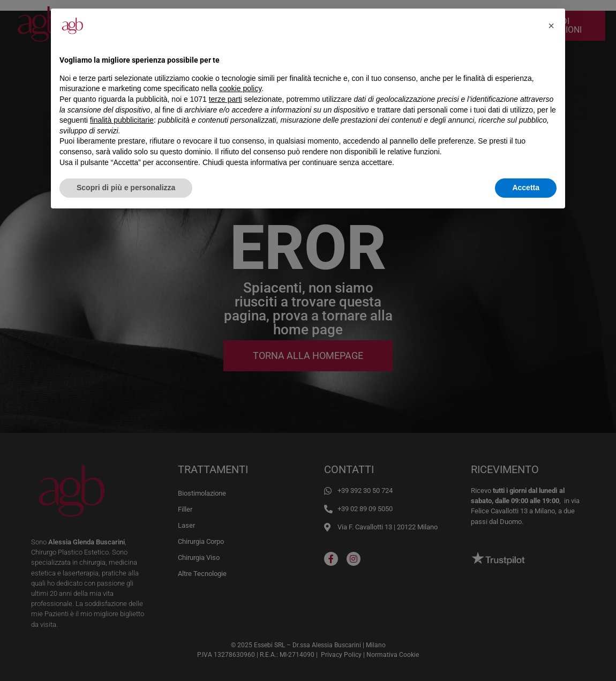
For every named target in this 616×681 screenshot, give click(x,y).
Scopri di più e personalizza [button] (126, 188)
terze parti (226, 99)
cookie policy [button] (240, 88)
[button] (551, 26)
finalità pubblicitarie (122, 120)
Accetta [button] (526, 188)
